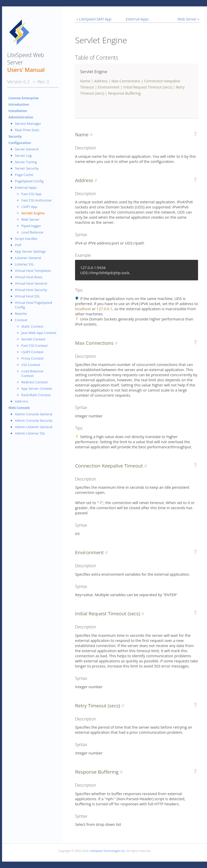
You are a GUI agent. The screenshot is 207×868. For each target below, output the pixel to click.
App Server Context (37, 388)
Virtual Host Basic (29, 277)
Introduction (19, 104)
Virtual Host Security (31, 290)
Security (15, 136)
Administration (21, 117)
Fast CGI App (31, 194)
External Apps (26, 187)
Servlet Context (33, 339)
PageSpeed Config (29, 181)
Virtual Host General (31, 283)
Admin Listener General (34, 427)
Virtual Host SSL (27, 296)
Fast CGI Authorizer (37, 200)
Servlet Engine (33, 213)
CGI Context (31, 365)
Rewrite (21, 314)
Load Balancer (33, 232)
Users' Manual (26, 70)
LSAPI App (29, 207)
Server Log (23, 155)
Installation (18, 111)
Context (21, 320)
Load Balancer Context (33, 373)
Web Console (19, 408)
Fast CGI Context (34, 346)
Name (85, 81)
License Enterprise (24, 98)
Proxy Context (32, 358)
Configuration (20, 143)
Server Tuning (26, 162)
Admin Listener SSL (30, 433)
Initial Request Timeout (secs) (148, 87)
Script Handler (26, 239)
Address (101, 81)
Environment (109, 87)
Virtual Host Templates (33, 271)
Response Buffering (124, 93)
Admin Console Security (34, 420)
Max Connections (126, 81)
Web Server (30, 219)
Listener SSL (24, 264)
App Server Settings (30, 251)
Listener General (28, 258)
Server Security (27, 168)
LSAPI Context (32, 352)
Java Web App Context (39, 333)
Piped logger (31, 226)
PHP (18, 245)
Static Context (32, 326)
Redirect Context (34, 382)
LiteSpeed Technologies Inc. (108, 851)
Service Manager (28, 124)
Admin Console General (34, 414)
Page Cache (24, 175)
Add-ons (22, 401)
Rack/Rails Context (36, 395)
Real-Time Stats (27, 130)
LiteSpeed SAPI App (95, 19)
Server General (27, 149)
